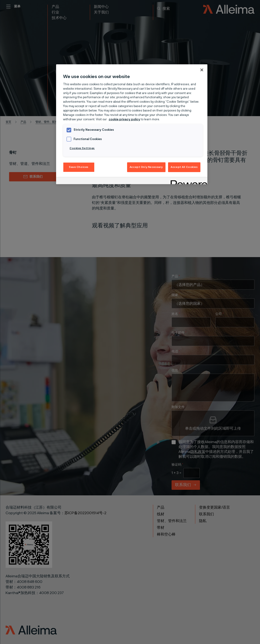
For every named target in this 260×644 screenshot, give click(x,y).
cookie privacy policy (124, 119)
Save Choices (79, 167)
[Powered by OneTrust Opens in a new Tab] (187, 181)
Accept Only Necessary (146, 167)
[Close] (202, 70)
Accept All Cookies (184, 167)
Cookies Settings (82, 148)
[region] (132, 124)
